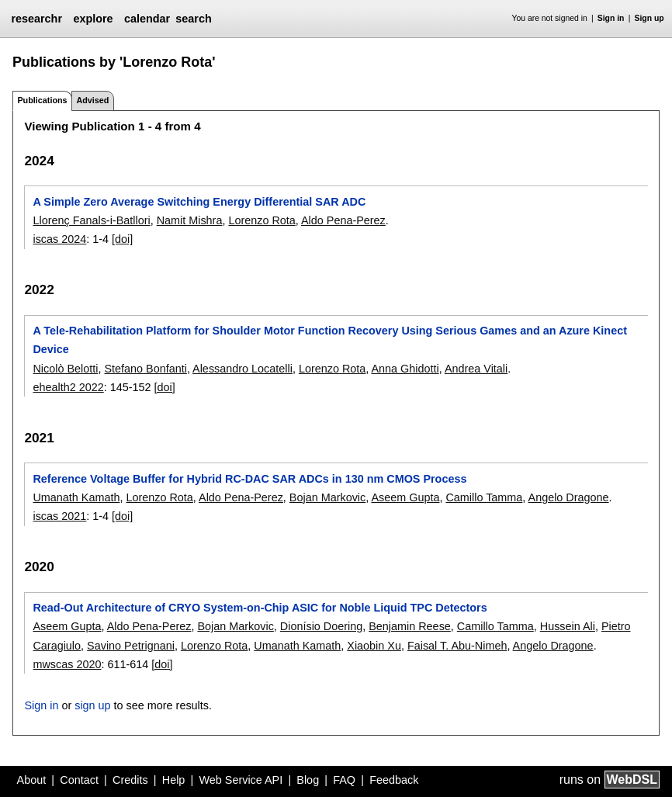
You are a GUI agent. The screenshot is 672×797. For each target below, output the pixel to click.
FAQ (344, 780)
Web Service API (241, 780)
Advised (92, 100)
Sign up (649, 18)
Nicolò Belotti (65, 369)
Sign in (611, 18)
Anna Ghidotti (405, 369)
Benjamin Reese (410, 626)
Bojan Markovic (327, 497)
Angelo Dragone (569, 497)
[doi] (122, 239)
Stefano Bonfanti (145, 369)
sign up (92, 705)
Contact (79, 780)
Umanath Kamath (76, 497)
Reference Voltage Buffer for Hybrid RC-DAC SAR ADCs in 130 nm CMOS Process (249, 479)
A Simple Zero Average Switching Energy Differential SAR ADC (199, 202)
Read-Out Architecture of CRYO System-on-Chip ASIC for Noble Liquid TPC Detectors (260, 608)
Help (174, 780)
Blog (308, 780)
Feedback (394, 780)
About (32, 780)
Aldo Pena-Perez (343, 220)
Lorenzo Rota (262, 220)
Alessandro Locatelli (242, 369)
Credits (130, 780)
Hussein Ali (568, 626)
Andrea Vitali (476, 369)
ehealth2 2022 (68, 387)
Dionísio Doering (321, 626)
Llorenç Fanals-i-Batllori (91, 220)
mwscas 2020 (67, 664)
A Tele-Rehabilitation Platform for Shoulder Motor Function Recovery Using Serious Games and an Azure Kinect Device (329, 340)
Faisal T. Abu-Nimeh (457, 646)
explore (93, 19)
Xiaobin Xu (374, 646)
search (193, 19)
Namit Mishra (190, 220)
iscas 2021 (59, 516)
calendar (147, 19)
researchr (36, 19)
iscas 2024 (59, 239)
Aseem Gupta (405, 497)
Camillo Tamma (484, 497)
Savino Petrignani (131, 646)
